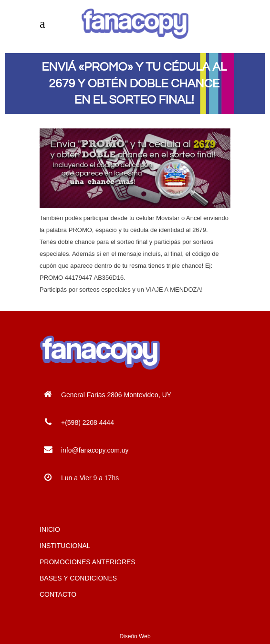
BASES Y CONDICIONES (78, 578)
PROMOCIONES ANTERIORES (88, 562)
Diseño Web (135, 636)
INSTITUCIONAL (65, 546)
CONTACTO (58, 594)
